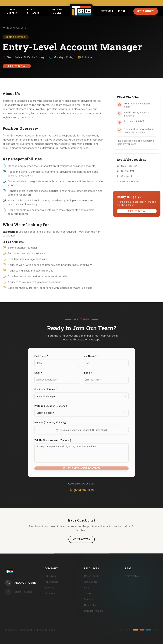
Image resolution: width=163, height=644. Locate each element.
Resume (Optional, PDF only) (50, 425)
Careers (88, 595)
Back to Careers (14, 30)
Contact (88, 601)
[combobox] (81, 398)
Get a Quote (146, 11)
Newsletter (90, 607)
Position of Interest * (46, 391)
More (123, 11)
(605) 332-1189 (81, 492)
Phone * (87, 375)
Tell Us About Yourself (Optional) (53, 442)
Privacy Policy (131, 578)
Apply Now (17, 68)
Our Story (50, 595)
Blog (87, 590)
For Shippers (33, 11)
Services (107, 11)
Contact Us (82, 539)
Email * (38, 375)
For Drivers (14, 11)
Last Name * (90, 358)
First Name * (41, 358)
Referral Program (93, 613)
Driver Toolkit (60, 11)
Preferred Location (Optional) (51, 408)
